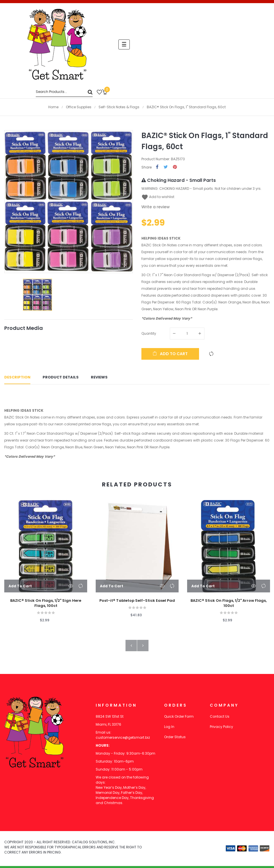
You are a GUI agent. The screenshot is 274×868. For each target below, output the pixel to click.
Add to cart (170, 354)
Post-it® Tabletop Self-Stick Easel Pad (137, 602)
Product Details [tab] (61, 378)
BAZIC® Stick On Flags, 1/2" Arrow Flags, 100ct (229, 605)
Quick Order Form (179, 718)
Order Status (175, 739)
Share (157, 167)
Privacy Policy (221, 729)
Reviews (99, 378)
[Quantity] (187, 334)
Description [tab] (17, 378)
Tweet (166, 167)
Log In (169, 729)
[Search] (64, 92)
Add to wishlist (158, 197)
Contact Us (220, 718)
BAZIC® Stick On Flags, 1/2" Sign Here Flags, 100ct (46, 605)
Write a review (155, 207)
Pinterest (175, 167)
